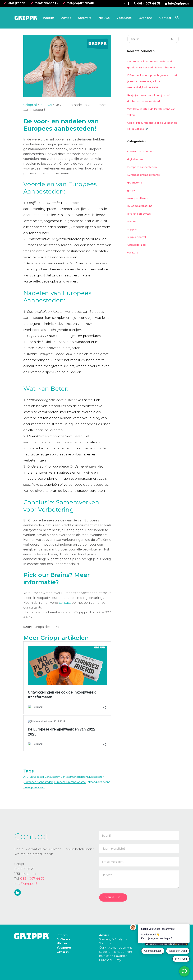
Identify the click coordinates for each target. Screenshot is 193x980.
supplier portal (137, 237)
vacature (133, 253)
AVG (26, 777)
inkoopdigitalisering (99, 782)
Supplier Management (116, 952)
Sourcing (106, 943)
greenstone (135, 183)
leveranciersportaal (139, 214)
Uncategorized (136, 245)
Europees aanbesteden (142, 167)
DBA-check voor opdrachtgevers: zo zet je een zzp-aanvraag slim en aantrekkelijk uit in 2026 (152, 81)
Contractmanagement (116, 948)
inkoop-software (138, 198)
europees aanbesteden (39, 782)
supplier (132, 229)
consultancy (52, 777)
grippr (131, 190)
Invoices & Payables (113, 956)
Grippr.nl (30, 105)
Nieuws (46, 105)
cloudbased (37, 777)
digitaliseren (97, 777)
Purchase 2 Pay (110, 960)
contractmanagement (74, 777)
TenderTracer (39, 233)
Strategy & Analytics (113, 939)
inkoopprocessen (35, 787)
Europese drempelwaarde (70, 782)
